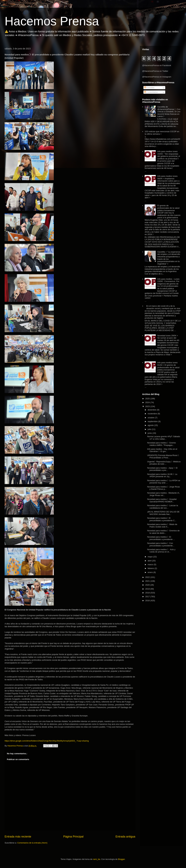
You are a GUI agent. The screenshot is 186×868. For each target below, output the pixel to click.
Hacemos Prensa (52, 21)
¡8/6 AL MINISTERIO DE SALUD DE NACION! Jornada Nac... (163, 513)
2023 (148, 406)
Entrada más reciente (18, 837)
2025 (148, 399)
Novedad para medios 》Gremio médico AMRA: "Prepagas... (161, 444)
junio (150, 433)
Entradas (149, 88)
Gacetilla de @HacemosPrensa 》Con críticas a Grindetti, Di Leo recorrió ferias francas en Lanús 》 (169, 112)
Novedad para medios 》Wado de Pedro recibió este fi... (162, 526)
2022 (148, 577)
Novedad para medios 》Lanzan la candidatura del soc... (162, 507)
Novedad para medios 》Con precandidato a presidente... (161, 544)
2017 (148, 597)
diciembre (152, 410)
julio (150, 429)
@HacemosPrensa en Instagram (157, 77)
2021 (148, 581)
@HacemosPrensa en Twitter (155, 71)
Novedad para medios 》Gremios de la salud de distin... (163, 532)
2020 (148, 585)
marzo (151, 564)
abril (150, 561)
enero (151, 572)
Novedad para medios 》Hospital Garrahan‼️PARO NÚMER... (162, 500)
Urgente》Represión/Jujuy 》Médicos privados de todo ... (164, 463)
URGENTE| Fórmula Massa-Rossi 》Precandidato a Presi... (164, 457)
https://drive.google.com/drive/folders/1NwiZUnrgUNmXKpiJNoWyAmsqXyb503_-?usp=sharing (47, 741)
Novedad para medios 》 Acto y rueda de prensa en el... (161, 551)
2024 (148, 402)
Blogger (121, 859)
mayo (150, 557)
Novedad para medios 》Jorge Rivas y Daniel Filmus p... (163, 488)
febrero (151, 568)
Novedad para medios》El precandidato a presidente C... (162, 519)
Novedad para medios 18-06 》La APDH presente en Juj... (162, 475)
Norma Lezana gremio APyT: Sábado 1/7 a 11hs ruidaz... (164, 438)
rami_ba (97, 859)
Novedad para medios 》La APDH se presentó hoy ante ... (164, 482)
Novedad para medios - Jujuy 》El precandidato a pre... (162, 469)
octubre (151, 418)
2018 (148, 593)
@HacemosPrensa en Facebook (157, 65)
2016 (148, 601)
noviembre (153, 414)
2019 (148, 589)
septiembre (153, 421)
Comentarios (151, 92)
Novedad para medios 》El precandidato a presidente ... (161, 538)
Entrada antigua (125, 837)
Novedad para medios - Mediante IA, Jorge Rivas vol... (163, 494)
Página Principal (73, 837)
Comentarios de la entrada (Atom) (32, 843)
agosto (151, 425)
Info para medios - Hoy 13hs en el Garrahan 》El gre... (162, 450)
